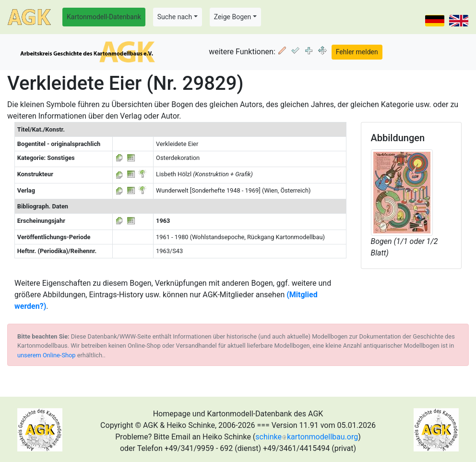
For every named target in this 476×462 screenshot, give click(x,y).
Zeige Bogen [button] (233, 17)
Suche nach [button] (175, 17)
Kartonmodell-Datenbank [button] (104, 17)
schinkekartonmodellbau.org (307, 437)
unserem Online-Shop (47, 355)
